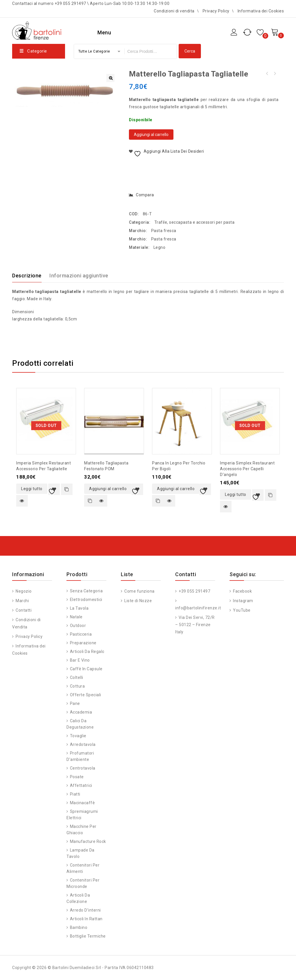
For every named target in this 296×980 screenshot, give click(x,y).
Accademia (81, 712)
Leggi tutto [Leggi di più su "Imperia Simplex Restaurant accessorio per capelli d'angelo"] (236, 494)
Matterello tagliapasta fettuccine (267, 74)
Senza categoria (86, 591)
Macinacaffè (83, 803)
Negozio (23, 591)
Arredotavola (83, 744)
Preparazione (83, 643)
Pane (75, 703)
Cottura (77, 686)
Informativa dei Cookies (261, 11)
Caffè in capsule (86, 669)
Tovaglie (78, 736)
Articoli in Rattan (86, 919)
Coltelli (77, 677)
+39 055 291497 (194, 591)
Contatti (23, 610)
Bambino (79, 927)
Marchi (22, 601)
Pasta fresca (164, 231)
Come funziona (139, 591)
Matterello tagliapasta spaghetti (275, 74)
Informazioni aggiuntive (79, 276)
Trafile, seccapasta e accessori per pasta (195, 222)
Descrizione (27, 276)
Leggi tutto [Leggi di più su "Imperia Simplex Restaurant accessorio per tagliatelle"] (32, 489)
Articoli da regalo (87, 652)
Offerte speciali (86, 695)
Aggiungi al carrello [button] (108, 489)
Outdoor (78, 626)
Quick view (22, 501)
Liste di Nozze (138, 601)
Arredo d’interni (85, 910)
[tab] (30, 276)
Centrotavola (83, 768)
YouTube (241, 610)
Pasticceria (81, 634)
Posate (77, 777)
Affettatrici (81, 785)
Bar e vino (80, 660)
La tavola (79, 608)
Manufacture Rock (88, 841)
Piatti (75, 794)
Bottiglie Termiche (88, 936)
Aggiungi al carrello (151, 135)
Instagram (243, 601)
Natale (76, 617)
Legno (160, 247)
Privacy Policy (216, 11)
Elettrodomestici (86, 600)
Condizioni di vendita (174, 11)
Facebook (242, 591)
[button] (110, 78)
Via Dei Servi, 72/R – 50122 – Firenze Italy (195, 625)
